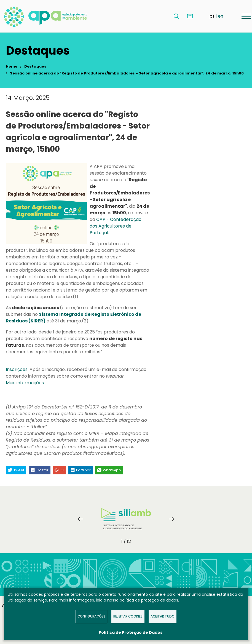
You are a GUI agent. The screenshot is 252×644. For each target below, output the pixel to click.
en (221, 16)
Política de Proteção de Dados (131, 632)
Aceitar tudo (163, 616)
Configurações (91, 616)
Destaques (35, 66)
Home (12, 66)
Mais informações (25, 383)
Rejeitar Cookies (128, 616)
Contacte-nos (190, 16)
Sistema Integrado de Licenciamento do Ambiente (126, 519)
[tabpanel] (126, 519)
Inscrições (17, 369)
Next (171, 519)
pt (212, 16)
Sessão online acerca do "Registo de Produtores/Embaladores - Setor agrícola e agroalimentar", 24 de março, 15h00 (127, 73)
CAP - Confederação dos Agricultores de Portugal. (116, 226)
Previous (81, 519)
